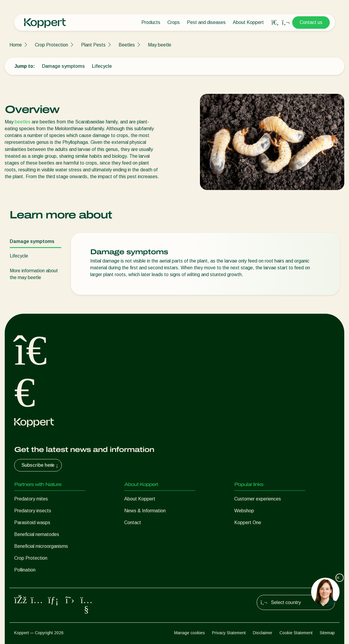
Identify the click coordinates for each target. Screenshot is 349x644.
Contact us (311, 22)
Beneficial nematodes (37, 534)
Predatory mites (31, 499)
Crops (174, 22)
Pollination (25, 570)
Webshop (244, 511)
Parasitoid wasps (32, 523)
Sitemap (327, 633)
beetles (23, 122)
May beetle (160, 45)
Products (151, 22)
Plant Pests (93, 45)
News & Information (145, 511)
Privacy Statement (229, 633)
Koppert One (248, 523)
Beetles (127, 45)
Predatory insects (33, 511)
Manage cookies (190, 633)
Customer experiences (258, 499)
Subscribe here (40, 465)
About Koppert (248, 22)
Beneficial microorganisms (41, 546)
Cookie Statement (296, 633)
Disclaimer (263, 633)
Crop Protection (51, 45)
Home (16, 45)
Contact (133, 523)
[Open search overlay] (275, 22)
